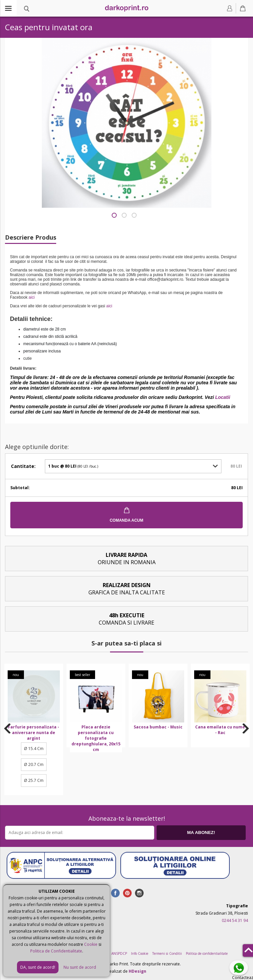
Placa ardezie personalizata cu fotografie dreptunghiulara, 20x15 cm (96, 738)
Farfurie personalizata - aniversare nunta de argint (34, 733)
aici (32, 297)
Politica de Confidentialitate (56, 951)
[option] (34, 729)
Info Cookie (140, 953)
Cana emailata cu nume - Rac (220, 730)
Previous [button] (8, 728)
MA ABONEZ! (201, 832)
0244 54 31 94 (235, 920)
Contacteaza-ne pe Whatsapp (240, 968)
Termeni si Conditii (167, 953)
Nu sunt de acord (80, 967)
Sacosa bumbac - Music (158, 727)
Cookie (91, 944)
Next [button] (246, 728)
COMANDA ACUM (126, 520)
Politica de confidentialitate (207, 953)
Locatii (223, 397)
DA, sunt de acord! (38, 967)
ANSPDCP (119, 953)
